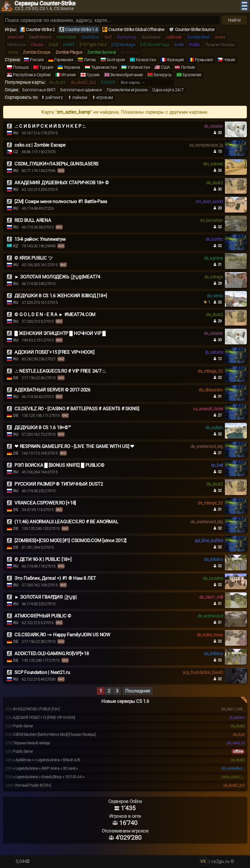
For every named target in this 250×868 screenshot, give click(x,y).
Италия (69, 75)
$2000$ (108, 82)
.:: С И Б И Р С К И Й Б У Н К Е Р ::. (50, 126)
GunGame (151, 37)
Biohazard (130, 52)
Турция (46, 67)
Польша (21, 67)
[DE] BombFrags (155, 45)
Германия (64, 60)
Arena (220, 37)
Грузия (93, 75)
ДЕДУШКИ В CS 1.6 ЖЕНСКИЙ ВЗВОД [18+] (61, 296)
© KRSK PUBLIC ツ (33, 258)
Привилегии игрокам (127, 90)
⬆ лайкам (77, 97)
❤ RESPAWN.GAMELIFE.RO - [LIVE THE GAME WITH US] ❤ (74, 446)
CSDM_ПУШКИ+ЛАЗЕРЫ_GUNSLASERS (56, 164)
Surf (108, 37)
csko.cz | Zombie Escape (40, 145)
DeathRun (90, 37)
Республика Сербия (32, 75)
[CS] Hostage (123, 45)
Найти (234, 20)
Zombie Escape (37, 52)
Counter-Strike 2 (40, 30)
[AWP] (69, 45)
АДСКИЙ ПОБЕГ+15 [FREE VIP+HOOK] (54, 352)
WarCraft (16, 37)
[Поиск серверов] (112, 20)
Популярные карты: (25, 82)
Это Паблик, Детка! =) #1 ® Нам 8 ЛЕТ (55, 578)
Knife (179, 45)
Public (194, 45)
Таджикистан (104, 67)
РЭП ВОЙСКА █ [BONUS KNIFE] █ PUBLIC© (59, 465)
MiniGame (16, 45)
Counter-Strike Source (195, 30)
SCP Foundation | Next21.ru (42, 672)
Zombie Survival (101, 52)
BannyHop (127, 37)
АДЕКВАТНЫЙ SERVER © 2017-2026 (52, 390)
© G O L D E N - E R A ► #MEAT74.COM (55, 315)
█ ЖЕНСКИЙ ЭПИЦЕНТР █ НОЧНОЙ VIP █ (60, 333)
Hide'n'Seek (66, 37)
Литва (90, 60)
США (165, 67)
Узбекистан (139, 67)
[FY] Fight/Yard (93, 45)
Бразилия (192, 75)
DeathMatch (40, 37)
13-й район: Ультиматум (40, 239)
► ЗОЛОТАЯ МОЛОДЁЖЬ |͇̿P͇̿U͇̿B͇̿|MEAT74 (57, 277)
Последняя (138, 691)
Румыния (204, 60)
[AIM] (53, 45)
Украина (72, 67)
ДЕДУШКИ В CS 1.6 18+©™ (43, 428)
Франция (175, 60)
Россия (37, 60)
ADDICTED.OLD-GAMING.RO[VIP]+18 (52, 654)
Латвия (188, 67)
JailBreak (173, 37)
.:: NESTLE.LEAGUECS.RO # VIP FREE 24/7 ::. (60, 371)
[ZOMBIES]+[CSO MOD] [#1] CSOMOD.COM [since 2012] (70, 541)
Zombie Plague (69, 52)
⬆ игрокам (102, 97)
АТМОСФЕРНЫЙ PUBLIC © (43, 616)
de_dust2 (57, 82)
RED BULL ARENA (33, 220)
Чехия (229, 60)
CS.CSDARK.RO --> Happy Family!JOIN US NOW (62, 635)
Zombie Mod (198, 37)
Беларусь (163, 75)
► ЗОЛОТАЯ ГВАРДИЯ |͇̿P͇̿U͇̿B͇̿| (46, 597)
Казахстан (146, 60)
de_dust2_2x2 (83, 82)
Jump (13, 52)
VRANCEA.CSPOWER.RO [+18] (45, 503)
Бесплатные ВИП (39, 90)
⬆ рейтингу (52, 97)
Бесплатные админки (81, 90)
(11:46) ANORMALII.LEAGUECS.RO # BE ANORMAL (66, 522)
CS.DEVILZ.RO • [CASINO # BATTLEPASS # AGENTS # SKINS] (77, 409)
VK (203, 861)
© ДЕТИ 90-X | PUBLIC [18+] (43, 559)
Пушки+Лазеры (220, 45)
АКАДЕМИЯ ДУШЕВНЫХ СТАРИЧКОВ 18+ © (62, 183)
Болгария (116, 60)
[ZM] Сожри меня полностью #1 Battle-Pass (61, 202)
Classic (37, 45)
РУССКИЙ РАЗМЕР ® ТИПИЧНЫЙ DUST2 (59, 484)
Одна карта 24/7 (168, 90)
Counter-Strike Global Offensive (136, 30)
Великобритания (127, 75)
